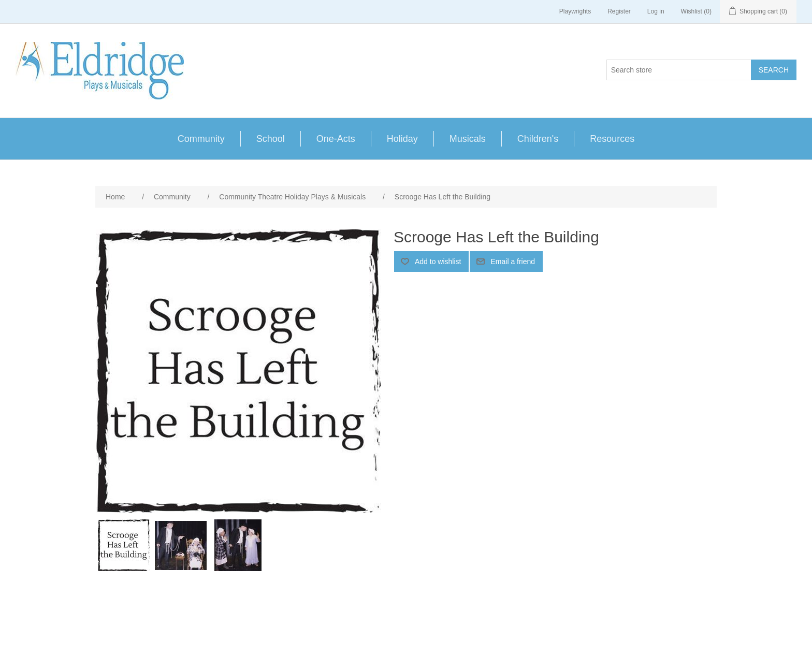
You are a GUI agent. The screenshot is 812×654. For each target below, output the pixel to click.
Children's (538, 139)
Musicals (468, 139)
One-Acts (336, 139)
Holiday (402, 139)
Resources (612, 139)
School (271, 139)
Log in (656, 11)
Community (201, 139)
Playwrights (575, 11)
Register (619, 11)
